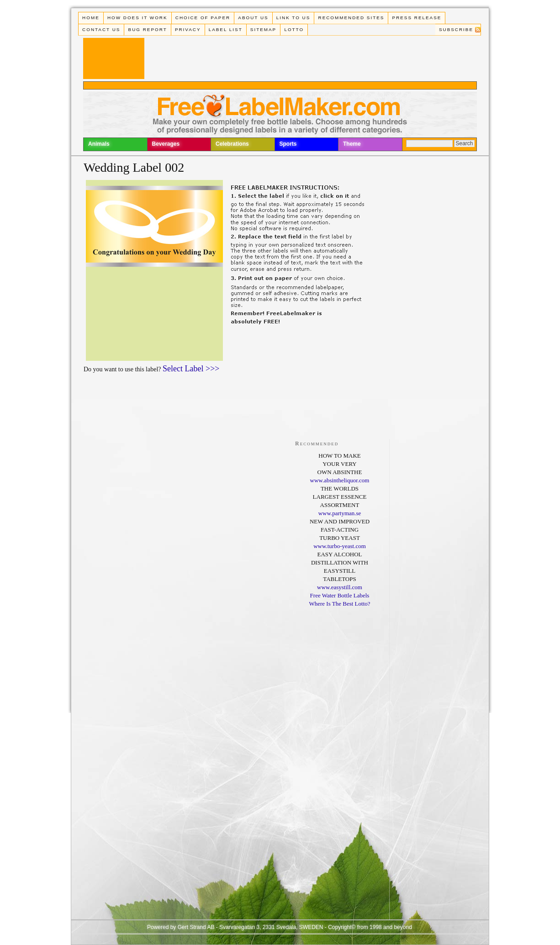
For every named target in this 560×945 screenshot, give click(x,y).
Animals (99, 144)
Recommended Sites (351, 18)
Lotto (294, 29)
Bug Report (148, 29)
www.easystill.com (340, 587)
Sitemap (263, 29)
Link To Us (293, 18)
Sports (288, 144)
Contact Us (101, 29)
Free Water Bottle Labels (340, 595)
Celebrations (232, 144)
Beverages (166, 144)
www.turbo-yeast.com (340, 546)
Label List (226, 29)
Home (91, 18)
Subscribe (456, 29)
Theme (352, 144)
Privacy (188, 29)
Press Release (417, 18)
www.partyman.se (340, 513)
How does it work (137, 18)
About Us (253, 18)
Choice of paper (203, 18)
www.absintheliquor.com (340, 480)
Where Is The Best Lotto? (339, 604)
